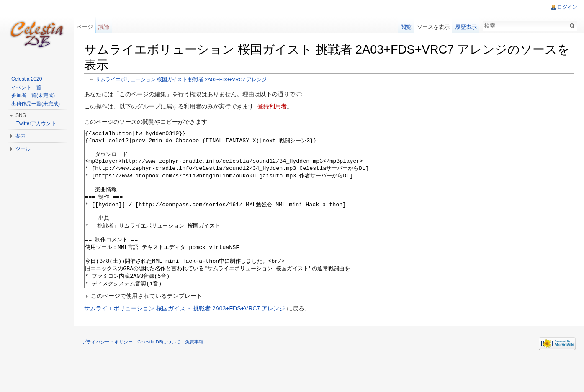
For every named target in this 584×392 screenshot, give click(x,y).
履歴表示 (466, 27)
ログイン (567, 7)
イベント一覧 (26, 87)
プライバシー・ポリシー (107, 373)
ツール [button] (23, 149)
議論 (104, 27)
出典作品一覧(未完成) (36, 104)
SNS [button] (21, 115)
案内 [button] (21, 136)
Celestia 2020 (27, 79)
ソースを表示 (433, 27)
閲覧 (406, 27)
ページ (85, 27)
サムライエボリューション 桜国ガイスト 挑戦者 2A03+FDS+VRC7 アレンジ (181, 79)
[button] (329, 327)
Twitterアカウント (36, 123)
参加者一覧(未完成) (33, 95)
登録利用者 (272, 106)
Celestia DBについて (159, 373)
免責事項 (194, 373)
